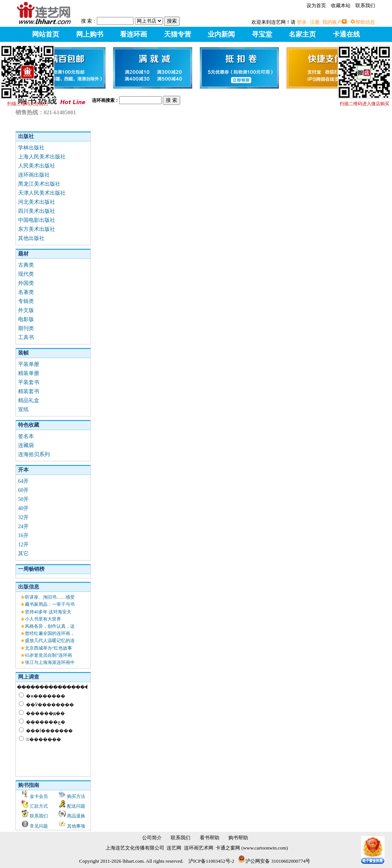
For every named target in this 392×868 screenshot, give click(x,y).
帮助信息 (365, 22)
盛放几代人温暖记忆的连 (50, 641)
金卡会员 (39, 796)
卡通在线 (346, 34)
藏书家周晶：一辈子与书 (50, 604)
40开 (23, 508)
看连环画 (133, 34)
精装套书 (29, 391)
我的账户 (332, 22)
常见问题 (39, 826)
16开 (23, 535)
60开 (23, 490)
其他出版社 (31, 238)
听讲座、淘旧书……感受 (50, 597)
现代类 (26, 274)
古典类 (26, 265)
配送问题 (76, 806)
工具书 (26, 337)
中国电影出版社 (37, 220)
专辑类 (26, 301)
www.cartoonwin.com (265, 848)
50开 (23, 499)
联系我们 (365, 5)
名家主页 (302, 34)
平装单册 (29, 364)
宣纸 (23, 409)
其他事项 (76, 826)
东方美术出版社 (37, 229)
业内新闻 (221, 34)
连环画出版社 (34, 175)
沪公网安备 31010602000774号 (274, 861)
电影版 (26, 319)
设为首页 (316, 5)
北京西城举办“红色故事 (48, 648)
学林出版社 (31, 148)
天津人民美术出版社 (42, 193)
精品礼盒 (29, 400)
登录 (302, 22)
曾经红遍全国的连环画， (50, 633)
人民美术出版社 (37, 166)
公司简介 (152, 838)
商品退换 (76, 816)
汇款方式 (39, 806)
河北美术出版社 (37, 202)
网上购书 (90, 34)
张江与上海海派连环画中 (50, 662)
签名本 (26, 436)
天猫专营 (178, 34)
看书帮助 (210, 838)
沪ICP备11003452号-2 (211, 861)
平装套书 (29, 382)
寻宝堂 (262, 34)
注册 (315, 22)
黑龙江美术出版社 (39, 184)
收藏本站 (341, 5)
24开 (23, 526)
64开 (23, 481)
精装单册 (29, 373)
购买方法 (76, 796)
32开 (23, 517)
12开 (23, 545)
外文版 (26, 310)
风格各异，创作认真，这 (50, 626)
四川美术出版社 (37, 211)
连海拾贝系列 (34, 454)
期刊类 (26, 328)
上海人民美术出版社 (42, 157)
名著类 (26, 292)
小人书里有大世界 (43, 619)
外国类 (26, 283)
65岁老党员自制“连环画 (48, 655)
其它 (23, 554)
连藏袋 (26, 445)
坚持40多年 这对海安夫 (48, 612)
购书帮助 (238, 838)
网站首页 (46, 34)
